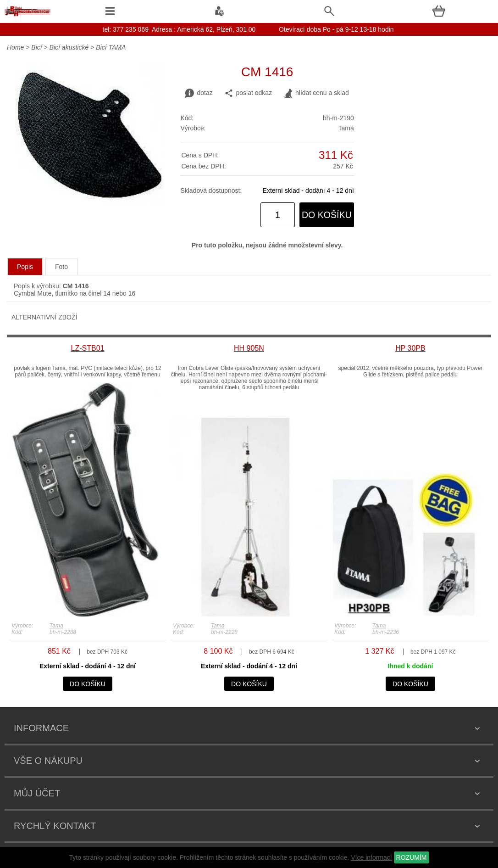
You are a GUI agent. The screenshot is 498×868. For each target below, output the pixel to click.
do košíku (327, 215)
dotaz (199, 93)
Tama (346, 128)
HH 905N (249, 348)
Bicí (36, 47)
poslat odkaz (248, 93)
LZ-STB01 (88, 348)
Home (15, 47)
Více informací (371, 857)
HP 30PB (410, 348)
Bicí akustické (69, 47)
